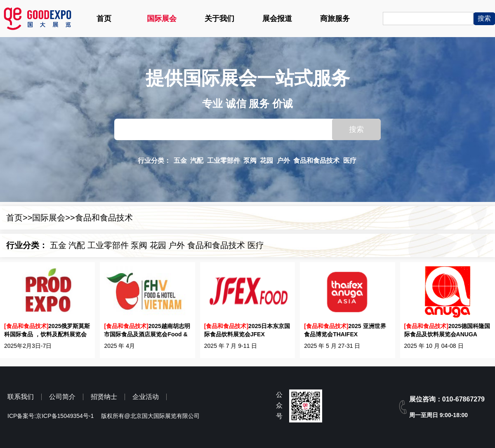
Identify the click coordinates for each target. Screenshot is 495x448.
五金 (180, 161)
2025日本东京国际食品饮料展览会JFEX (247, 330)
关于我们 (219, 19)
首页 (104, 19)
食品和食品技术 (316, 161)
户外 (283, 161)
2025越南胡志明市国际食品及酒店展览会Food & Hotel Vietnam (147, 331)
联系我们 (21, 397)
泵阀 (250, 161)
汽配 (197, 161)
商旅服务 (335, 19)
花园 (266, 161)
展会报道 (277, 19)
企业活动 (146, 397)
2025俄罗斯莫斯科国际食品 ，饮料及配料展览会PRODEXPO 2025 (47, 331)
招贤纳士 (104, 397)
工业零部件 (224, 161)
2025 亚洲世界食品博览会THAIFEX (345, 330)
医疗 (350, 161)
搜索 (356, 129)
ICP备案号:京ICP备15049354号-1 (51, 416)
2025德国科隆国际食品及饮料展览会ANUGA (447, 330)
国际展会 (162, 19)
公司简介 (62, 397)
